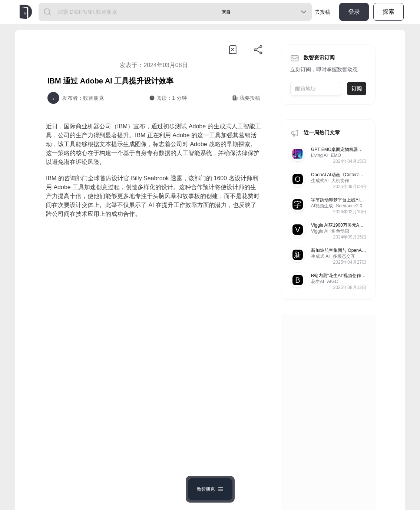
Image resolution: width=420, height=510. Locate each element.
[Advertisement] (154, 285)
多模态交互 (344, 256)
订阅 (357, 89)
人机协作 (340, 181)
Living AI (319, 155)
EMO (336, 155)
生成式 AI (320, 256)
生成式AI (320, 181)
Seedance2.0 (349, 206)
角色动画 (340, 231)
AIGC (332, 282)
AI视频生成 (322, 206)
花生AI (318, 282)
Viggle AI (320, 231)
